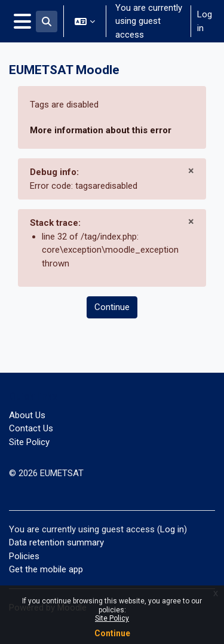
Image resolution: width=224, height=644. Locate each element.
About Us (27, 415)
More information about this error (101, 130)
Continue (112, 633)
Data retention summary (56, 542)
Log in (205, 21)
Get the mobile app (46, 569)
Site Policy (112, 618)
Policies (24, 556)
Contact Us (31, 428)
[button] (47, 22)
